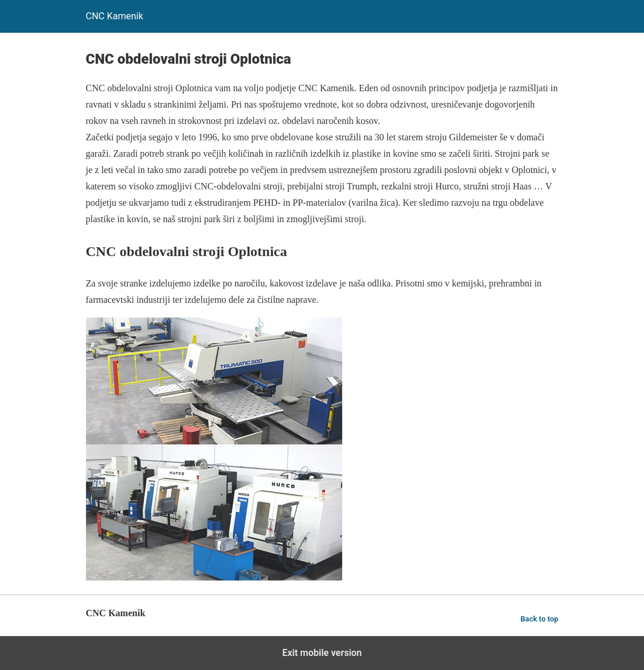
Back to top (540, 619)
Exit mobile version (322, 653)
